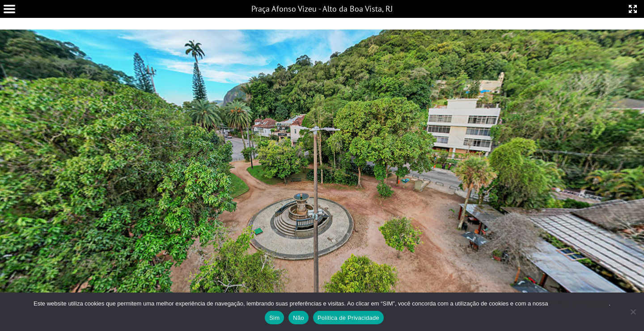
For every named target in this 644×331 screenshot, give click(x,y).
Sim (274, 318)
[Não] (633, 312)
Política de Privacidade (579, 303)
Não (299, 318)
